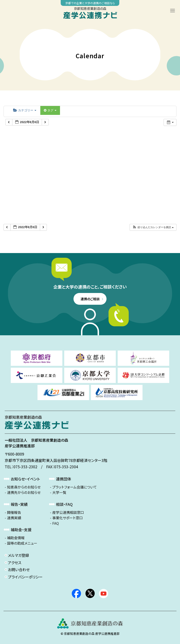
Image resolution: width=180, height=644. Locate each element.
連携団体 (64, 479)
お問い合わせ (19, 570)
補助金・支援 (21, 530)
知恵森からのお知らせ (24, 487)
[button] (153, 227)
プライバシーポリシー (25, 577)
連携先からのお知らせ (24, 492)
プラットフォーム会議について (75, 487)
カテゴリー (25, 110)
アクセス (15, 562)
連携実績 (14, 518)
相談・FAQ (64, 504)
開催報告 (14, 512)
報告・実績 (19, 504)
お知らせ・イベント (25, 479)
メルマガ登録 (19, 555)
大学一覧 (59, 492)
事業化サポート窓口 (67, 518)
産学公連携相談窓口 (68, 512)
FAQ (56, 523)
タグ (50, 110)
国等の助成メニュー (22, 543)
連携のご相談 (90, 299)
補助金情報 (16, 538)
